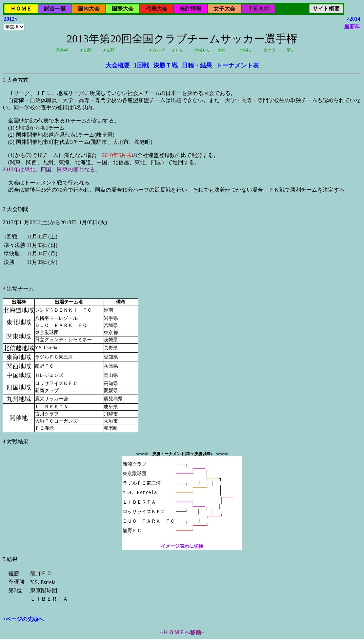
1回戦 (141, 65)
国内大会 (89, 9)
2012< (11, 19)
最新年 (352, 27)
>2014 (353, 19)
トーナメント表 (238, 65)
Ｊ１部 (85, 50)
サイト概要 (326, 9)
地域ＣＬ (202, 50)
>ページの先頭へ (23, 619)
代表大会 (157, 9)
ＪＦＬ (177, 50)
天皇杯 (62, 50)
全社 (221, 50)
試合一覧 (55, 9)
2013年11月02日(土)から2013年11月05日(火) (182, 309)
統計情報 (190, 9)
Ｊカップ (156, 50)
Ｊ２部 (108, 50)
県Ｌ (290, 50)
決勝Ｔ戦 (165, 65)
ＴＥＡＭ (258, 9)
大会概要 (118, 65)
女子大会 (224, 9)
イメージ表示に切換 (182, 546)
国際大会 (123, 9)
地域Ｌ (246, 50)
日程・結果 (197, 65)
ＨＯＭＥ (21, 9)
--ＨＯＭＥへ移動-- (182, 632)
